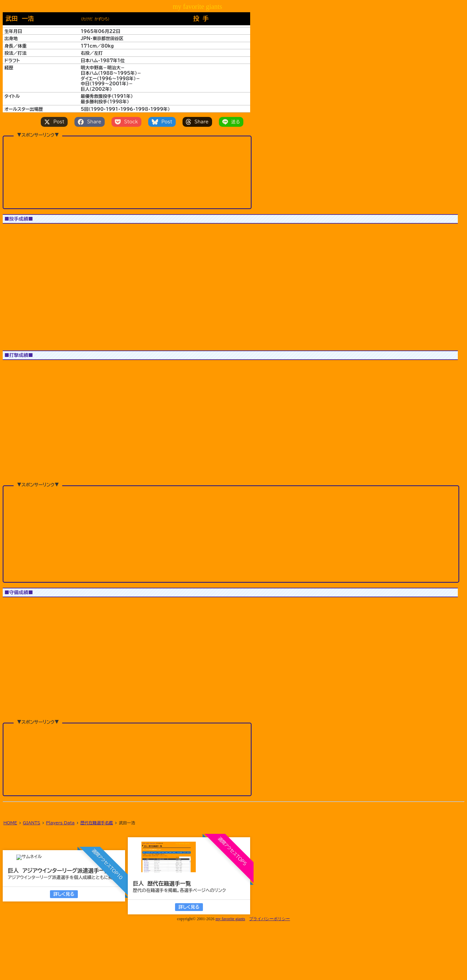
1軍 (12, 232)
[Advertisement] (127, 172)
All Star (53, 232)
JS (30, 232)
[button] (18, 277)
